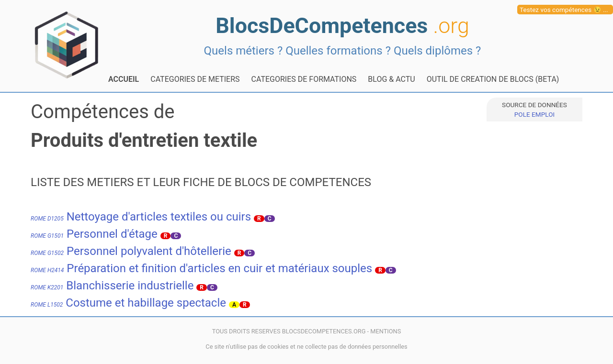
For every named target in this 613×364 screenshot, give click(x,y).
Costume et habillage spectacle (128, 303)
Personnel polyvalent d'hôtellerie (131, 251)
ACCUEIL (124, 79)
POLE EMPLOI (534, 114)
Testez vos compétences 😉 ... (564, 10)
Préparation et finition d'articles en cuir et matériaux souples (201, 268)
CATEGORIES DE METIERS (195, 79)
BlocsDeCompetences (342, 26)
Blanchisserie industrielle (112, 286)
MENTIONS (386, 331)
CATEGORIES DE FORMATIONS (304, 79)
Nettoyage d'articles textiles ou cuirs (141, 217)
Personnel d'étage (94, 234)
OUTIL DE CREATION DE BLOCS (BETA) (493, 79)
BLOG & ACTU (391, 79)
